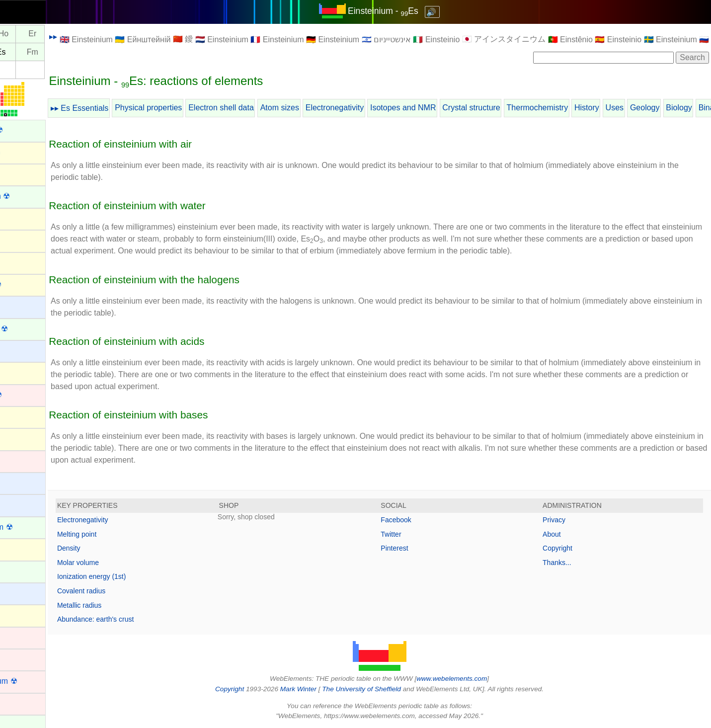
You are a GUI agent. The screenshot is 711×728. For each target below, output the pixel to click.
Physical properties (192, 108)
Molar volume (122, 563)
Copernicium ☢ (34, 681)
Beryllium (23, 350)
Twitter (413, 534)
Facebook (418, 520)
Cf (18, 52)
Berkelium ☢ (29, 329)
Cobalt (18, 659)
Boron (18, 416)
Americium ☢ (30, 196)
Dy (18, 34)
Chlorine (22, 614)
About (563, 534)
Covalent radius (125, 591)
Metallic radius (123, 605)
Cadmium (24, 460)
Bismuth (21, 372)
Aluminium (26, 152)
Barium (20, 306)
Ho (47, 34)
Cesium (20, 593)
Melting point (120, 534)
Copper (20, 703)
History (631, 108)
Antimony (24, 218)
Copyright (568, 548)
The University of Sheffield (384, 689)
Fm (76, 52)
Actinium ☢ (27, 130)
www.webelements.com (474, 679)
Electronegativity (378, 108)
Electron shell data (265, 108)
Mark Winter (320, 689)
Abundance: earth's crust (139, 619)
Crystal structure (515, 108)
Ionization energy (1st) (135, 576)
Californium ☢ (32, 527)
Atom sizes (323, 108)
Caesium (23, 482)
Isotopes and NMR (447, 108)
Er (76, 34)
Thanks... (568, 563)
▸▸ (97, 37)
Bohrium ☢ (26, 395)
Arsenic (20, 262)
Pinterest (416, 548)
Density (113, 548)
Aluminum (25, 174)
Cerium (20, 571)
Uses (658, 108)
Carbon (20, 548)
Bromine (22, 438)
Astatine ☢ (26, 284)
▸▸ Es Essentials (123, 108)
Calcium (21, 504)
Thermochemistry (581, 108)
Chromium (25, 637)
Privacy (565, 520)
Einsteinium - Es (405, 11)
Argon (18, 240)
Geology (689, 108)
